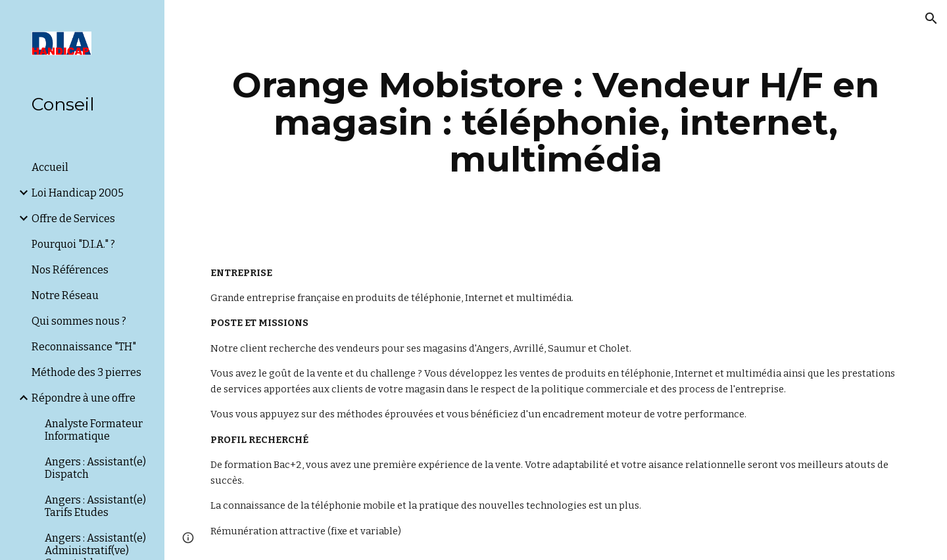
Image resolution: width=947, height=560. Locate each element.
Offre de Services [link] (73, 219)
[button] (931, 18)
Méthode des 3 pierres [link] (86, 372)
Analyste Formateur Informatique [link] (94, 430)
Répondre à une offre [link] (84, 398)
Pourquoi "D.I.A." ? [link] (73, 244)
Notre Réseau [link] (65, 295)
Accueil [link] (50, 167)
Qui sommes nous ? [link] (79, 321)
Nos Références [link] (70, 270)
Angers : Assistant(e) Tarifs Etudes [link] (95, 506)
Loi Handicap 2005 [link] (78, 193)
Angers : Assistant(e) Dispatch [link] (95, 468)
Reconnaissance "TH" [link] (84, 347)
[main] (556, 122)
